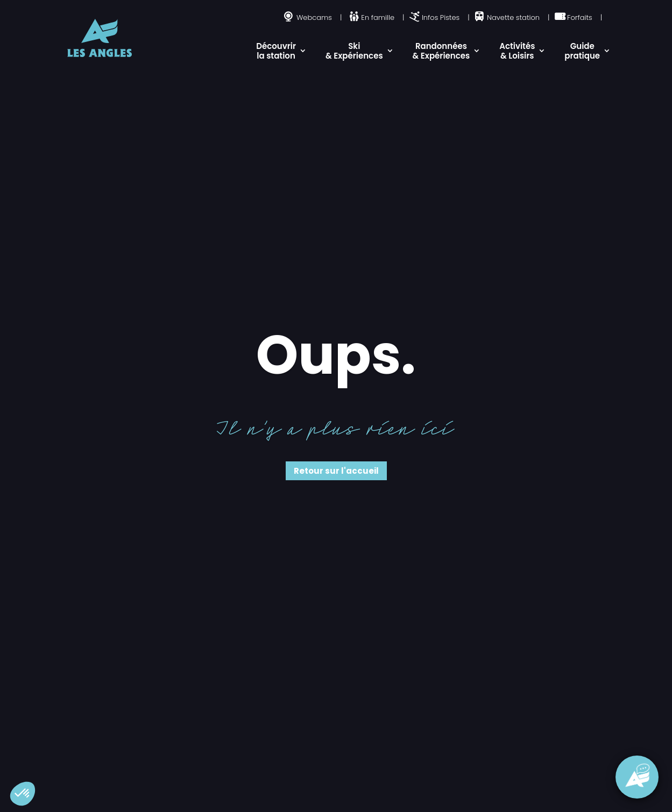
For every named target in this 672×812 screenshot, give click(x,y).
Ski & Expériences (354, 51)
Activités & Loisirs (517, 51)
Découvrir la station (276, 51)
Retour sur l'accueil (336, 471)
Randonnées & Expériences (441, 51)
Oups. (336, 355)
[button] (23, 794)
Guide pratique (582, 51)
